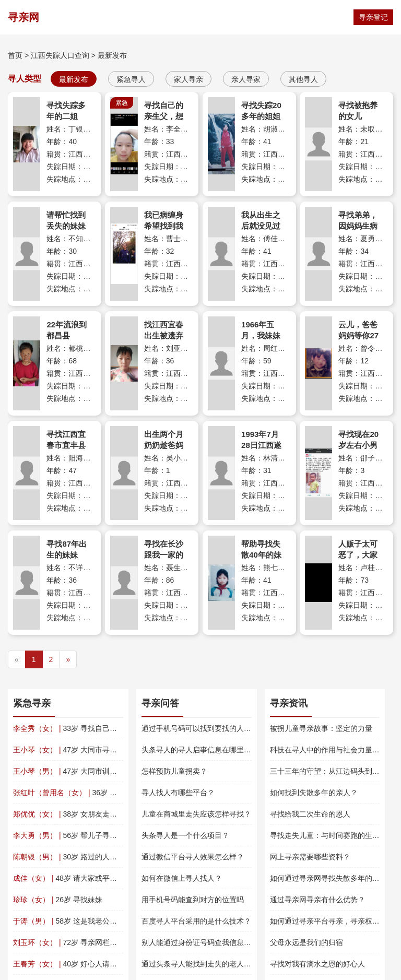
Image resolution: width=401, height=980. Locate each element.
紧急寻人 (131, 79)
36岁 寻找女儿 (76, 793)
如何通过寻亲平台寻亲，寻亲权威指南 (332, 921)
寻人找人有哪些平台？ (178, 793)
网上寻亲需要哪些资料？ (310, 857)
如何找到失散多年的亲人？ (314, 793)
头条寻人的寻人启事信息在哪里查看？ (204, 750)
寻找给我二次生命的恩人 (310, 814)
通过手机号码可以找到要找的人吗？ (200, 728)
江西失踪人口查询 (60, 55)
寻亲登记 (373, 17)
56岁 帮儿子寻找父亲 (72, 835)
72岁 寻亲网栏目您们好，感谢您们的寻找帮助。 (116, 942)
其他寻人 (303, 79)
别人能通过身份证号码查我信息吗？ (200, 942)
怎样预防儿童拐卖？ (174, 771)
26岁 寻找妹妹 (58, 900)
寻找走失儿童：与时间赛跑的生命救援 (332, 835)
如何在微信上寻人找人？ (182, 878)
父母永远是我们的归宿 (306, 942)
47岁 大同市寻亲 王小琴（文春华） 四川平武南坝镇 (122, 750)
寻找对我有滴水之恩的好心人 (317, 964)
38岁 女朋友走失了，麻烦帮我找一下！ (102, 814)
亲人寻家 (246, 79)
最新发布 (112, 55)
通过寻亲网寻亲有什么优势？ (317, 900)
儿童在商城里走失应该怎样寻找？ (196, 814)
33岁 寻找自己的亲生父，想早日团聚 (98, 728)
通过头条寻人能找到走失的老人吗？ (200, 964)
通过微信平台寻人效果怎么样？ (193, 857)
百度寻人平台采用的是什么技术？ (196, 921)
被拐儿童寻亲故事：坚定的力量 (321, 728)
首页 (15, 55)
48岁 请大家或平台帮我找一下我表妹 (94, 878)
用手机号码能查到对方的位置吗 (193, 900)
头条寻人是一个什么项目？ (185, 835)
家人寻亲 (188, 79)
